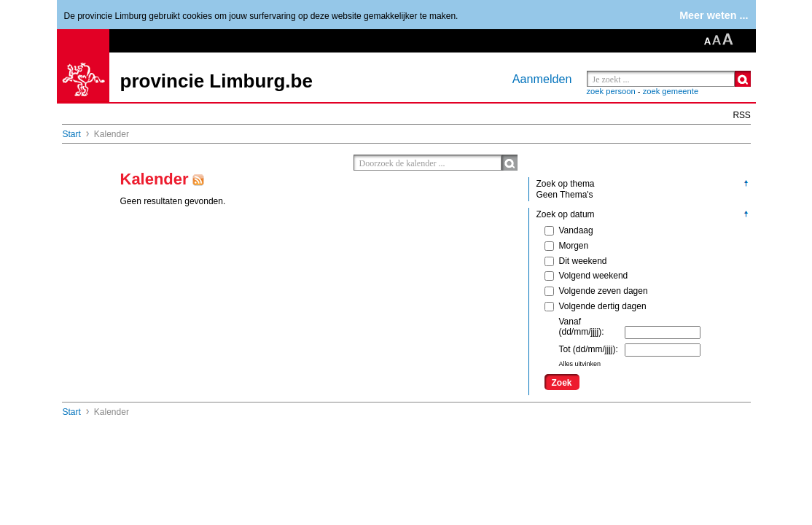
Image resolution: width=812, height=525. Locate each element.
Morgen (567, 246)
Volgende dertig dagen (596, 306)
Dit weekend (576, 261)
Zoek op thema (566, 184)
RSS (742, 115)
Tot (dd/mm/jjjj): (589, 349)
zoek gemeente (671, 91)
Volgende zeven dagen (596, 291)
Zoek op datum (566, 214)
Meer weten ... (714, 15)
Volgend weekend (586, 276)
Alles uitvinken (580, 364)
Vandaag (569, 230)
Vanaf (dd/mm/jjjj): (582, 327)
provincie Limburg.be (216, 81)
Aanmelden (542, 79)
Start (72, 134)
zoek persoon (611, 91)
